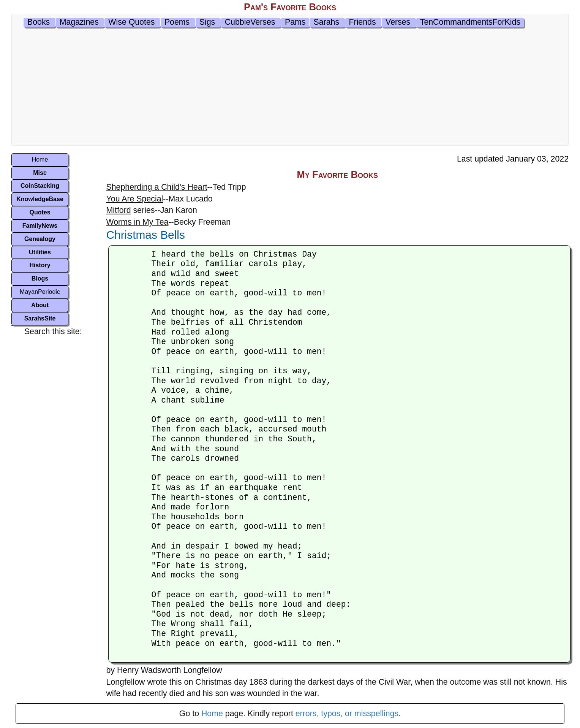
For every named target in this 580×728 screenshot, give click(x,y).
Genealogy (40, 239)
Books (39, 22)
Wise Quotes (131, 22)
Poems (177, 22)
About (40, 305)
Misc (40, 173)
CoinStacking (40, 186)
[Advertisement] (290, 88)
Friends (363, 22)
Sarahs (326, 22)
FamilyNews (40, 226)
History (40, 265)
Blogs (40, 278)
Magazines (79, 22)
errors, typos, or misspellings (347, 714)
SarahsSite (40, 318)
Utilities (40, 252)
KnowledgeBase (40, 199)
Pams (295, 22)
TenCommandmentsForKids (470, 22)
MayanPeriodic (40, 292)
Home (40, 159)
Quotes (40, 212)
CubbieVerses (250, 22)
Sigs (207, 22)
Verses (398, 22)
